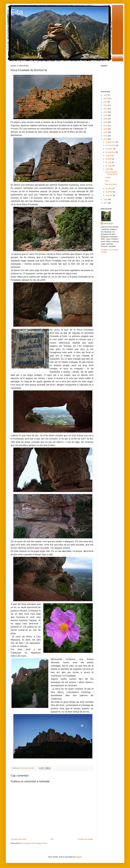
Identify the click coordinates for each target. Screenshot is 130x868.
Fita (17, 12)
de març (109, 188)
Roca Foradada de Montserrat (111, 173)
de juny (109, 162)
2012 (106, 199)
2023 (106, 105)
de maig (109, 166)
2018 (106, 122)
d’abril (108, 169)
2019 (106, 119)
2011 (106, 203)
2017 (106, 126)
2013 (106, 139)
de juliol (109, 159)
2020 (106, 115)
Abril (107, 181)
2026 (106, 95)
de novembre (111, 145)
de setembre (111, 152)
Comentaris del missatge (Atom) (35, 843)
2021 (106, 112)
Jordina (108, 177)
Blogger (78, 857)
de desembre (111, 142)
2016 (106, 129)
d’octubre (109, 149)
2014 (106, 136)
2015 (106, 132)
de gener (109, 195)
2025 (106, 98)
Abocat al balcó (111, 184)
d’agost (109, 156)
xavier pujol (108, 224)
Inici (52, 839)
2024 (106, 102)
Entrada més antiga (85, 839)
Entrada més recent (19, 839)
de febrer (109, 192)
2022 (106, 109)
